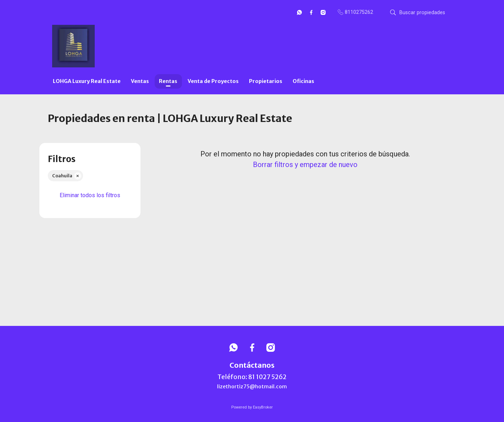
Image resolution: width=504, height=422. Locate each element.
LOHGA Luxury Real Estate (87, 81)
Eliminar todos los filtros (90, 195)
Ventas (140, 81)
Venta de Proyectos (213, 81)
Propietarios (266, 81)
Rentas (168, 81)
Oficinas (303, 81)
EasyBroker (263, 407)
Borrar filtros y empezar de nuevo (305, 165)
